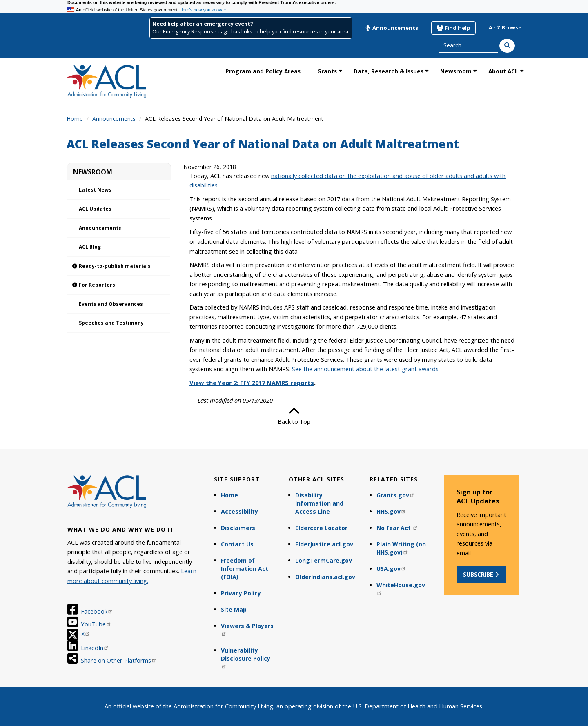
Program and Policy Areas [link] (263, 71)
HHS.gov (391, 511)
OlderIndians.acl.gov (325, 577)
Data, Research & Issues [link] (389, 71)
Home (75, 119)
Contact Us (237, 544)
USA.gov (391, 569)
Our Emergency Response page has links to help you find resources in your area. (251, 32)
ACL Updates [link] (95, 209)
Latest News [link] (95, 190)
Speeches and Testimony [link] (111, 323)
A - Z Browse (505, 28)
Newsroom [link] (456, 71)
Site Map (234, 609)
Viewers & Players (247, 629)
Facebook (97, 611)
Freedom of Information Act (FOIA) (245, 569)
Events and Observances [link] (111, 304)
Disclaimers (238, 528)
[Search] (507, 46)
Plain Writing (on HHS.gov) (401, 548)
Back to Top (294, 416)
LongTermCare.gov (324, 560)
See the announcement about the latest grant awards (365, 369)
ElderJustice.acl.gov (324, 544)
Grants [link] (327, 71)
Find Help (453, 28)
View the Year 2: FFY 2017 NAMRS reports (252, 383)
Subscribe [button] (482, 574)
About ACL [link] (503, 71)
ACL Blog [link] (90, 247)
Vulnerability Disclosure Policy (246, 658)
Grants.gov (396, 495)
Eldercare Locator (321, 528)
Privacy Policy (241, 593)
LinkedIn (95, 648)
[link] (119, 266)
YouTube (96, 624)
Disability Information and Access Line (319, 503)
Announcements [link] (100, 228)
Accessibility (239, 511)
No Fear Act (397, 528)
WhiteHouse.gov (401, 588)
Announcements (392, 28)
